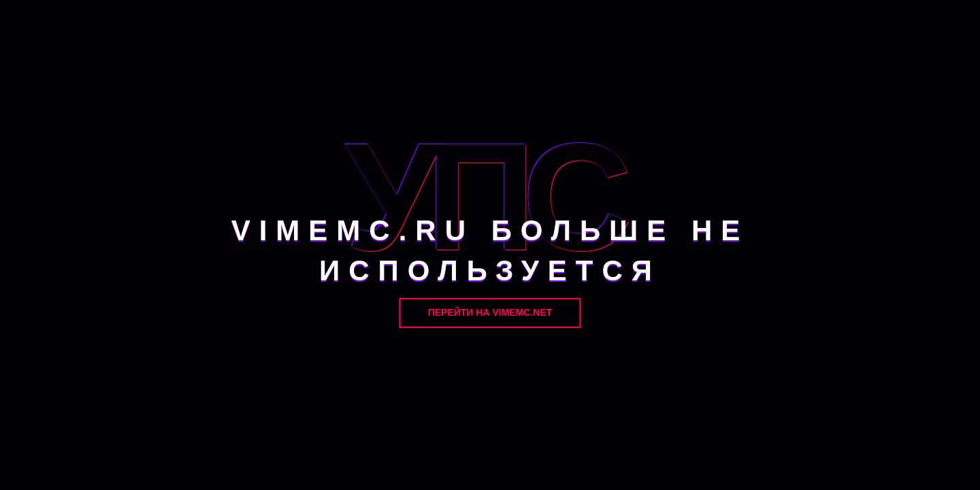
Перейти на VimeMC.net (490, 312)
